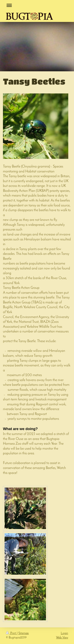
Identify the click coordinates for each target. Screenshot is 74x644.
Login (64, 633)
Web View (62, 638)
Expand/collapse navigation (37, 5)
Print (11, 633)
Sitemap (24, 633)
